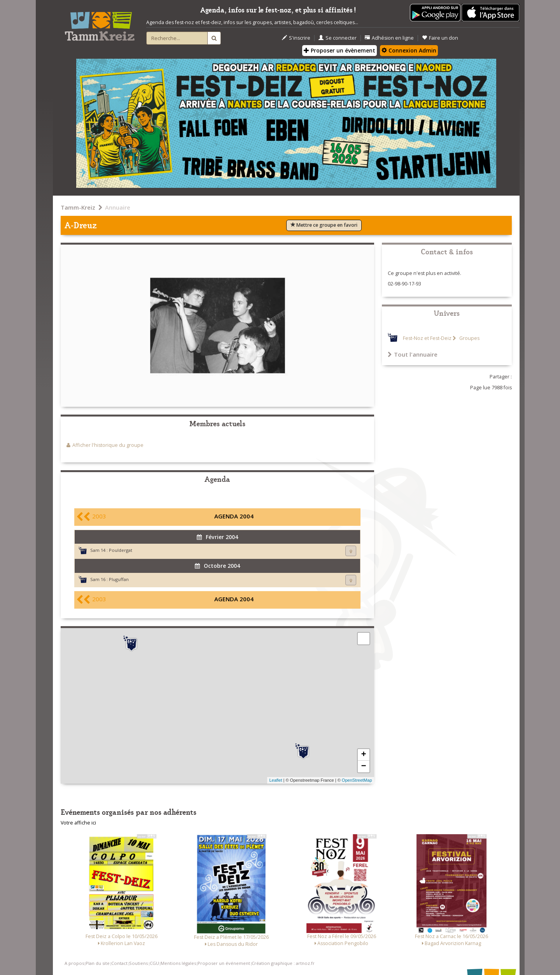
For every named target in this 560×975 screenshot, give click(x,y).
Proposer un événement (224, 963)
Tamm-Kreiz (78, 207)
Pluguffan (119, 579)
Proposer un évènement (339, 50)
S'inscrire (296, 38)
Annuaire (118, 207)
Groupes (469, 338)
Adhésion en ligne (389, 38)
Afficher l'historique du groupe (108, 445)
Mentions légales (178, 963)
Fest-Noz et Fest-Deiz (427, 338)
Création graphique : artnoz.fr (283, 963)
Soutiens (138, 963)
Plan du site (98, 963)
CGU (154, 963)
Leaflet (276, 780)
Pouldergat (121, 550)
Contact (119, 963)
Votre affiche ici (78, 823)
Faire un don (440, 38)
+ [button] (363, 755)
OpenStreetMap (357, 780)
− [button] (363, 767)
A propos (74, 963)
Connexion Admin (409, 50)
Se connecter (338, 38)
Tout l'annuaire (413, 354)
